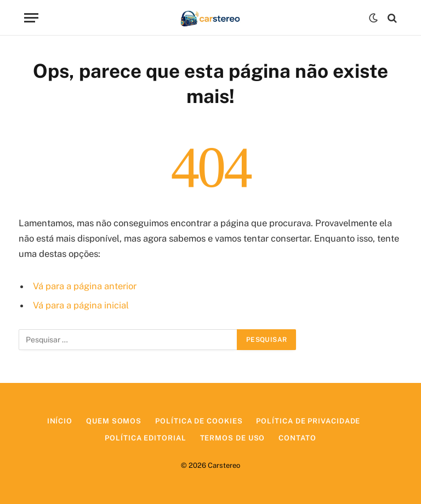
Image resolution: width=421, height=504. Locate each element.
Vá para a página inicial (81, 305)
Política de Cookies (199, 421)
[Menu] (31, 18)
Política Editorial (145, 438)
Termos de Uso (233, 438)
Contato (297, 438)
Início (60, 421)
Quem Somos (114, 421)
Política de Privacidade (308, 421)
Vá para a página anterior (85, 286)
